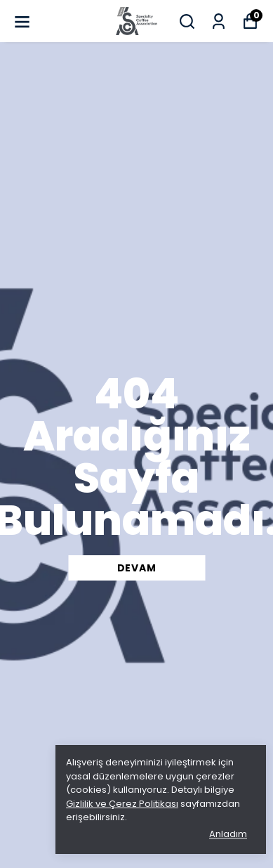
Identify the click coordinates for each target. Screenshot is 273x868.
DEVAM (137, 568)
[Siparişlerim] (219, 21)
